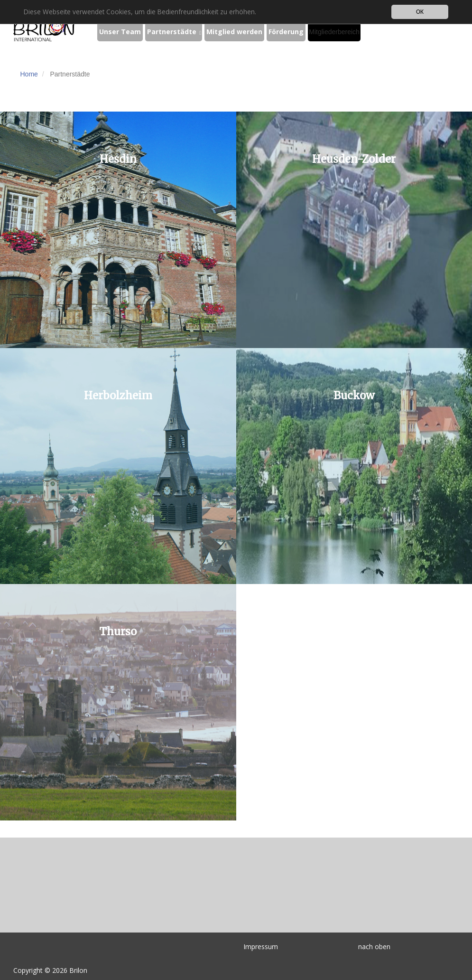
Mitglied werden (234, 32)
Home (29, 74)
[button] (200, 33)
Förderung (286, 32)
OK (420, 12)
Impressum (261, 947)
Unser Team (120, 32)
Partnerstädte (172, 32)
